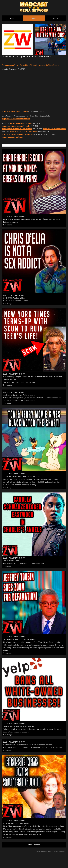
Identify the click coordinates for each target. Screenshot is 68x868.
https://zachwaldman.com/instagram (17, 134)
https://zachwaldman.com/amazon (16, 119)
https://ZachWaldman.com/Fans (15, 111)
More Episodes (34, 845)
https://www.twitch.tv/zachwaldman (17, 129)
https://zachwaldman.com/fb (54, 129)
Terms (50, 851)
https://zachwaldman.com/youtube (16, 126)
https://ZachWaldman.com (21, 123)
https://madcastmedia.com (13, 137)
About (64, 851)
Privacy (57, 851)
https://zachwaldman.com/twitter (24, 131)
